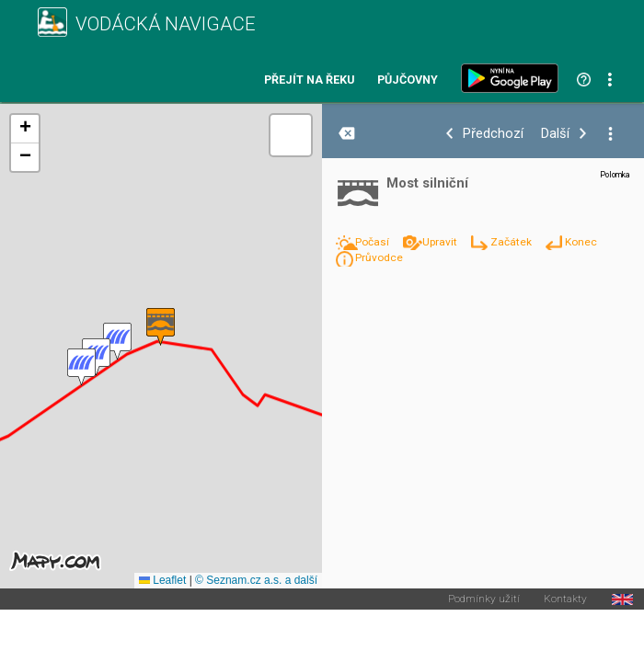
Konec (581, 242)
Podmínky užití (484, 599)
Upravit (441, 242)
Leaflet (162, 580)
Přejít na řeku (309, 80)
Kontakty (565, 599)
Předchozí (493, 134)
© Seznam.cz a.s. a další (256, 580)
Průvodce (379, 257)
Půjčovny (408, 80)
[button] (117, 342)
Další (555, 134)
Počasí (374, 242)
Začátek (512, 242)
